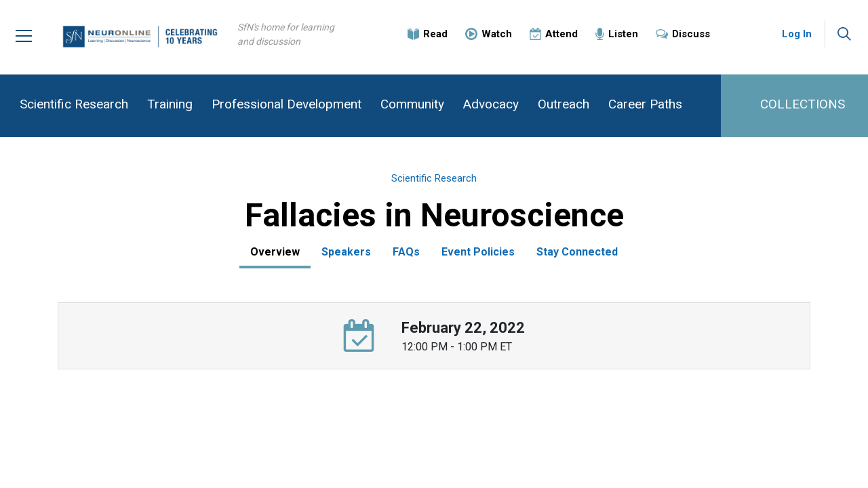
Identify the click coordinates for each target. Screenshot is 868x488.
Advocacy (491, 104)
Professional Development (287, 104)
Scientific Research (74, 104)
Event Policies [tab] (478, 252)
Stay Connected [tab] (577, 252)
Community (412, 104)
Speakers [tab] (346, 252)
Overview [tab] (275, 252)
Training (170, 104)
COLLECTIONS (803, 104)
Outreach (564, 104)
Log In (797, 34)
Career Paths (645, 104)
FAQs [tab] (406, 252)
